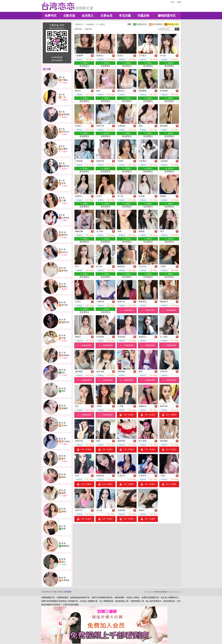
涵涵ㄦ (65, 511)
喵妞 (64, 477)
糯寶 (64, 493)
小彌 (64, 200)
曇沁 (64, 562)
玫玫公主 (66, 132)
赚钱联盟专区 (167, 16)
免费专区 (51, 16)
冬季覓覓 (66, 580)
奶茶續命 (66, 355)
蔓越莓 (65, 408)
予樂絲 (65, 80)
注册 (179, 2)
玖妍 (64, 183)
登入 (173, 2)
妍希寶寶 (66, 114)
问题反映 (143, 16)
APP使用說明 (57, 57)
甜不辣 (65, 305)
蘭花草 (65, 235)
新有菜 (65, 271)
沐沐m (64, 425)
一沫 (64, 97)
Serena (65, 252)
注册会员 (106, 16)
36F (63, 373)
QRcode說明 (57, 60)
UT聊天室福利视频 (160, 592)
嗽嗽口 (65, 286)
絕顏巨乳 (66, 166)
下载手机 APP (57, 25)
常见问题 (125, 16)
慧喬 (64, 529)
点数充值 (69, 16)
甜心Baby (66, 441)
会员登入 (88, 16)
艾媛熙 (65, 149)
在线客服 (67, 592)
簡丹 (64, 391)
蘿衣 (64, 459)
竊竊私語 (66, 546)
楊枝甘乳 (66, 322)
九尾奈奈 (66, 218)
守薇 (64, 338)
